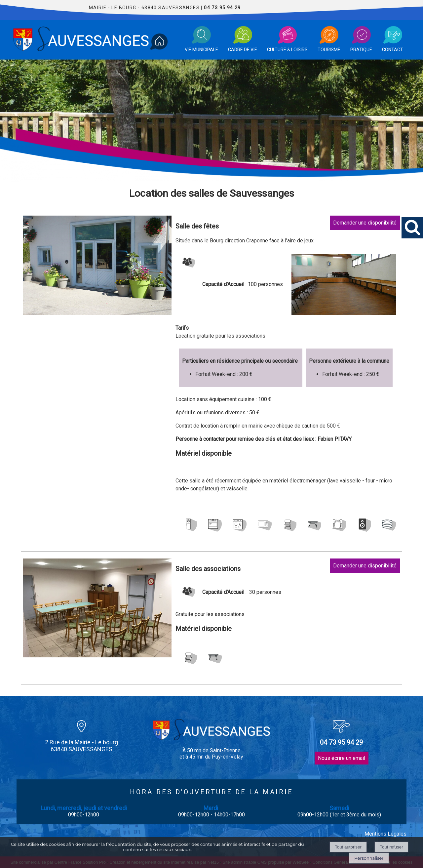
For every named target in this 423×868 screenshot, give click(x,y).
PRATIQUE (361, 50)
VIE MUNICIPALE (201, 50)
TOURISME (329, 50)
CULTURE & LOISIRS (287, 50)
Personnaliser (369, 858)
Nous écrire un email (342, 758)
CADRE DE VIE (243, 50)
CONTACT (393, 50)
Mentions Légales (385, 834)
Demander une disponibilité (365, 223)
